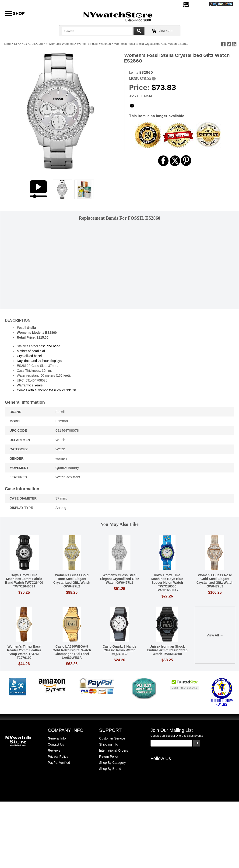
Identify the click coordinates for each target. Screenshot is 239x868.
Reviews (54, 750)
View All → (215, 635)
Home (7, 44)
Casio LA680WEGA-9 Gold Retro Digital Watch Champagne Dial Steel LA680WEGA (72, 652)
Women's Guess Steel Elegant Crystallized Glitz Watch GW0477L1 (119, 579)
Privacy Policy (58, 757)
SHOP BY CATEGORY (30, 44)
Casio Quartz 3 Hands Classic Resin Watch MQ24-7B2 (120, 650)
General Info (57, 738)
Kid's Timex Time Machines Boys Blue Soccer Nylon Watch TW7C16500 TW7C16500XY (167, 583)
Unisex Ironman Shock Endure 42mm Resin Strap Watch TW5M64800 (167, 650)
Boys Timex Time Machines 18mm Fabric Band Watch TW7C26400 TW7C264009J (24, 581)
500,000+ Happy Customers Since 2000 (33, 4)
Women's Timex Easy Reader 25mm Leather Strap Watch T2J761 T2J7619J (24, 652)
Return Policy (109, 757)
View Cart (165, 31)
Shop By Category (112, 763)
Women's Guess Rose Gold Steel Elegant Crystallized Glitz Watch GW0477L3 (215, 581)
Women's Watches (61, 44)
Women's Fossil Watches (94, 44)
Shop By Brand (110, 769)
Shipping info (109, 744)
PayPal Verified (59, 763)
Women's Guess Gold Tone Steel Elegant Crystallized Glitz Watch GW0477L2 (72, 581)
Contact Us (56, 744)
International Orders (114, 750)
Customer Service (112, 738)
